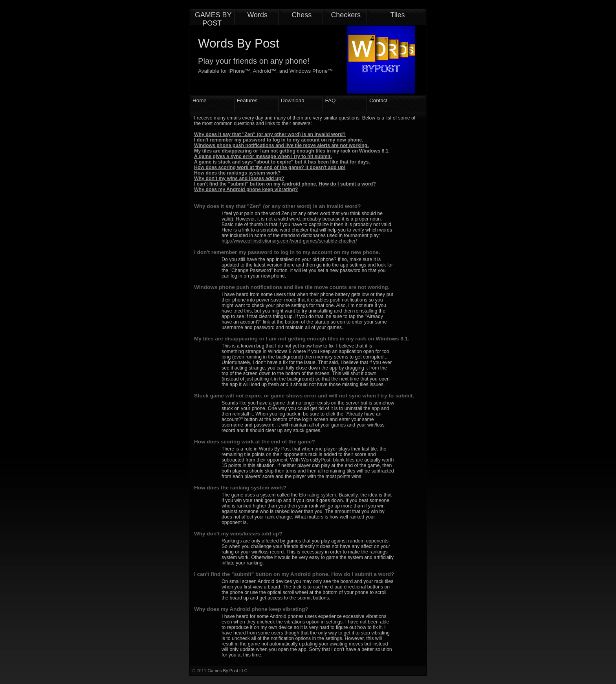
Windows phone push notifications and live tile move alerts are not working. (281, 145)
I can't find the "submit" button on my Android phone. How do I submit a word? (285, 184)
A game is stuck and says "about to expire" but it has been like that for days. (282, 162)
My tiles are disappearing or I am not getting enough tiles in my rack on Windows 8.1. (292, 151)
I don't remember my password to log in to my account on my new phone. (279, 140)
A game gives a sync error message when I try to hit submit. (263, 156)
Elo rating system (317, 495)
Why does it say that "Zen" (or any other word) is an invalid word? (270, 134)
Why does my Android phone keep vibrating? (246, 189)
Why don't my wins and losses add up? (239, 178)
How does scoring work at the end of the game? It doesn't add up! (270, 167)
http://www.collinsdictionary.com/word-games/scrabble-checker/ (289, 241)
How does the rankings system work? (237, 173)
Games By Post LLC (227, 671)
